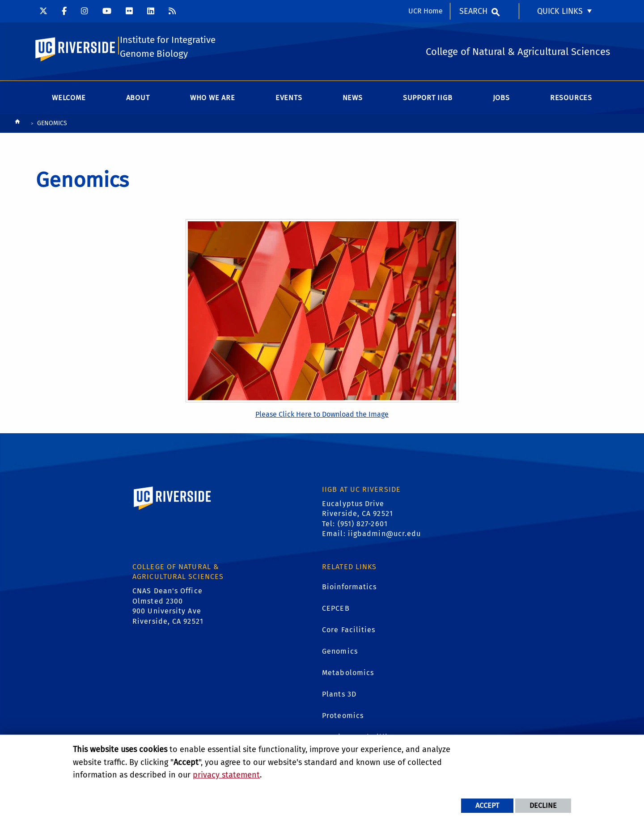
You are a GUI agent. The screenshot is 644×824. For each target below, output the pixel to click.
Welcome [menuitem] (69, 99)
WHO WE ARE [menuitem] (213, 99)
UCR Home (426, 11)
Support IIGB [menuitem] (428, 99)
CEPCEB (336, 610)
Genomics (340, 653)
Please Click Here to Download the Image (322, 416)
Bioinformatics (349, 588)
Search (473, 11)
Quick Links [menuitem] (560, 11)
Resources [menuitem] (571, 99)
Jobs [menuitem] (501, 99)
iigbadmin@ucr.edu (385, 535)
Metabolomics (348, 674)
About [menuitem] (138, 99)
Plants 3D (339, 695)
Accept (487, 805)
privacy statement (226, 775)
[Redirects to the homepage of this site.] (17, 125)
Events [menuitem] (289, 99)
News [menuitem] (353, 99)
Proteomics (343, 717)
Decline (543, 805)
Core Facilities (349, 631)
